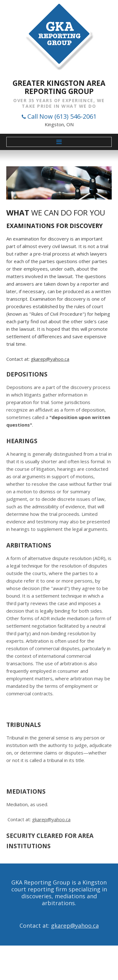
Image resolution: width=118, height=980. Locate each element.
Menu (59, 142)
